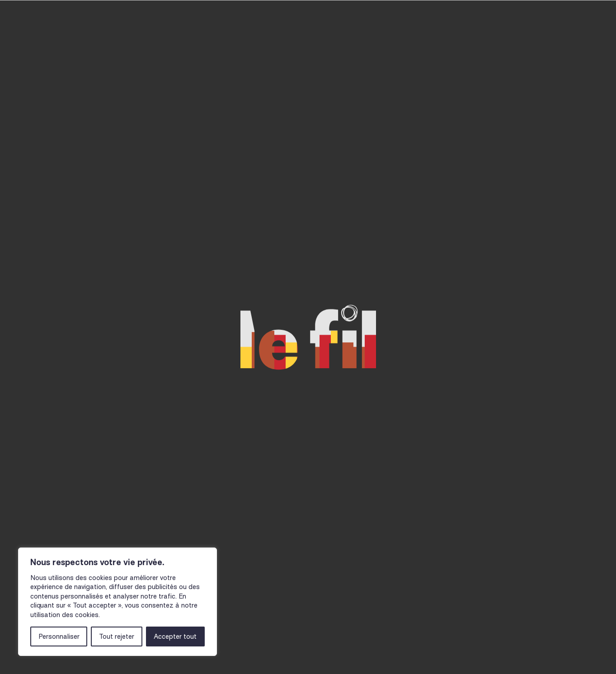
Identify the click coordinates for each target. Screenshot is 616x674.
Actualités (464, 39)
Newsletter (270, 650)
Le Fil (514, 39)
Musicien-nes (308, 39)
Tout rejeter (117, 637)
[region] (118, 602)
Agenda (140, 39)
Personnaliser (59, 637)
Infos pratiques (389, 39)
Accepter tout (175, 637)
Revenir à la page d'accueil (259, 311)
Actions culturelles (217, 39)
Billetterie (566, 39)
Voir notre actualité (368, 311)
